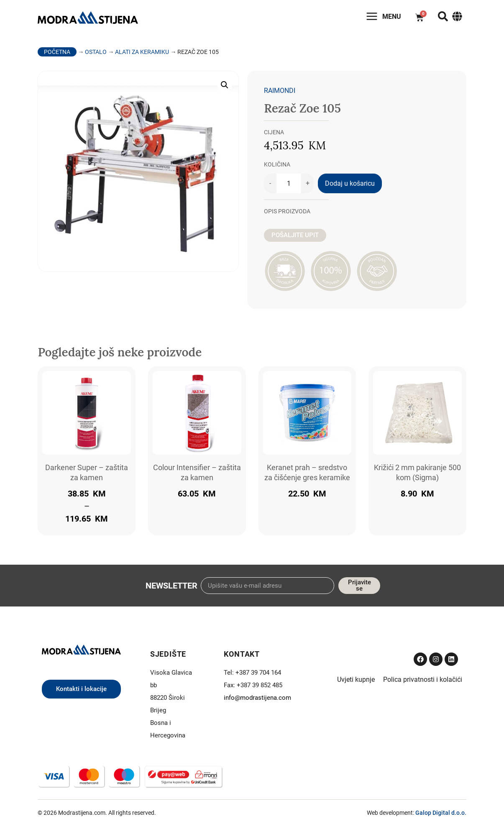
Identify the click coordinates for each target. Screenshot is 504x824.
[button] (225, 85)
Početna (57, 52)
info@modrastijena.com (257, 698)
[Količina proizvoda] (289, 183)
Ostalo (96, 52)
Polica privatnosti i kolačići (423, 679)
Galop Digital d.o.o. (441, 813)
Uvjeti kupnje (356, 679)
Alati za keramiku (142, 52)
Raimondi (280, 91)
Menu (392, 17)
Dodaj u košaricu (350, 183)
